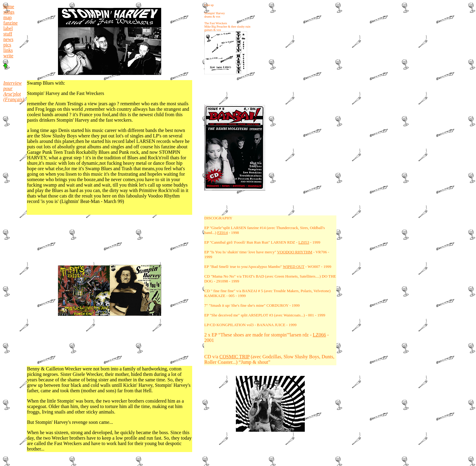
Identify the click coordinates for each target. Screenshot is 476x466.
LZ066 (319, 335)
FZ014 (223, 233)
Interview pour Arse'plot (12, 88)
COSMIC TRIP (235, 357)
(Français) (14, 99)
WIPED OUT (294, 267)
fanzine (10, 23)
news (8, 39)
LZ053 (304, 242)
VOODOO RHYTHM (295, 252)
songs (9, 12)
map (8, 17)
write (8, 56)
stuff (8, 34)
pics (7, 45)
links (8, 50)
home (9, 7)
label (8, 28)
